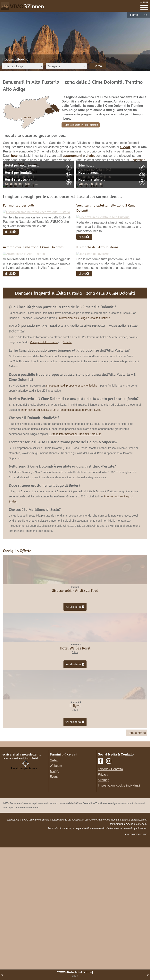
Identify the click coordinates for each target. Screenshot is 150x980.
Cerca (98, 66)
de (145, 15)
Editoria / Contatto (110, 889)
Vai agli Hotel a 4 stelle (44, 462)
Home (134, 15)
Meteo (54, 880)
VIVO (27, 6)
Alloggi (54, 891)
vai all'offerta (75, 727)
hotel (15, 156)
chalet (90, 156)
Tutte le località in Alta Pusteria (81, 125)
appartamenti (72, 156)
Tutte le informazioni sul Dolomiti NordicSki (75, 554)
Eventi (54, 896)
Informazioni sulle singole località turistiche (84, 438)
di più (9, 285)
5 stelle (67, 462)
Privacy (103, 894)
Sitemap (104, 900)
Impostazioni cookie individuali (119, 905)
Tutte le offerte (137, 852)
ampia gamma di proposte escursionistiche (71, 505)
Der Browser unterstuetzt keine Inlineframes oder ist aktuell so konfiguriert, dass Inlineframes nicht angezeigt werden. (26, 905)
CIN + (75, 976)
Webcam (56, 885)
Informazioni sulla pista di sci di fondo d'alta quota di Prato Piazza (61, 529)
